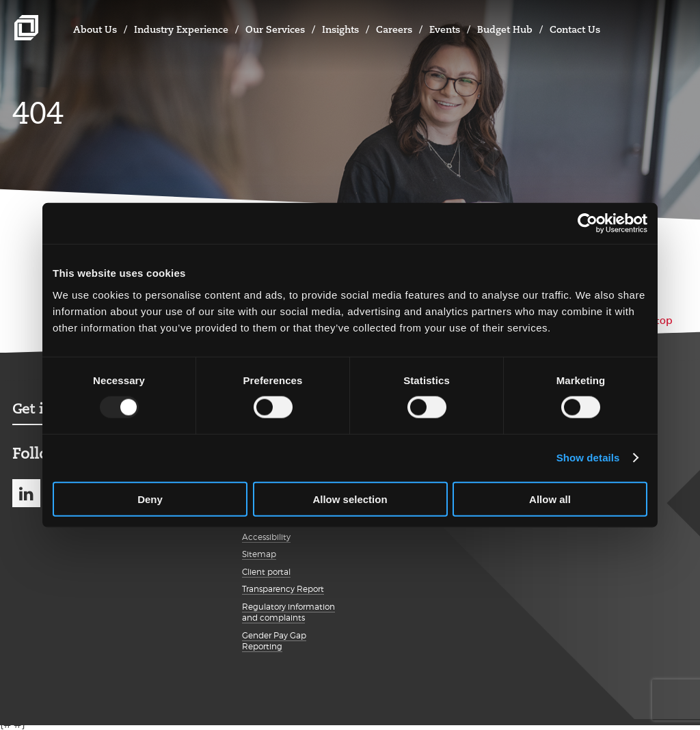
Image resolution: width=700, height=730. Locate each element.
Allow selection (350, 499)
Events (445, 29)
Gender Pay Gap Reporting (274, 641)
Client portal (266, 572)
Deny (150, 499)
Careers (394, 29)
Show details (588, 458)
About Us (95, 29)
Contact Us (575, 29)
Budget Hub (505, 29)
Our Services (275, 29)
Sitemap (259, 554)
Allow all (550, 499)
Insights (340, 29)
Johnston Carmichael (26, 28)
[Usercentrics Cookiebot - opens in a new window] (588, 224)
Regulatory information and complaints (288, 612)
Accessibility (266, 537)
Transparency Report (283, 589)
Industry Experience (181, 29)
